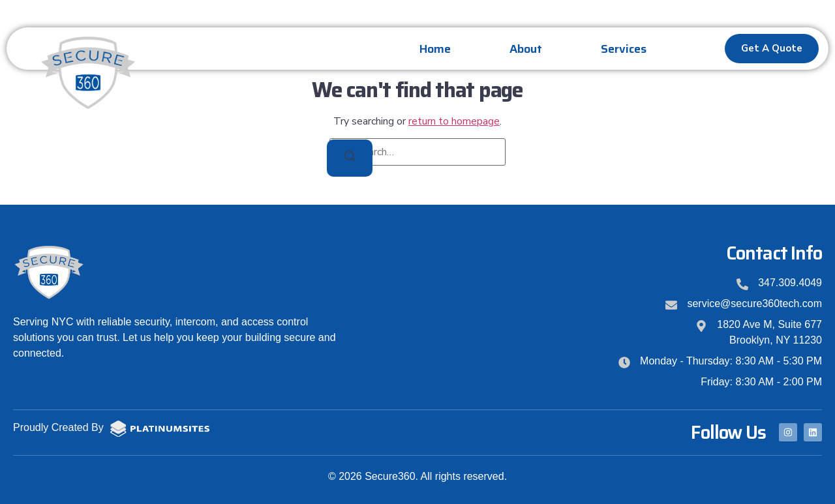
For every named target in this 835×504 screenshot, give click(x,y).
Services (624, 49)
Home (435, 49)
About (526, 49)
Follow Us (728, 432)
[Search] (350, 158)
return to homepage (454, 121)
